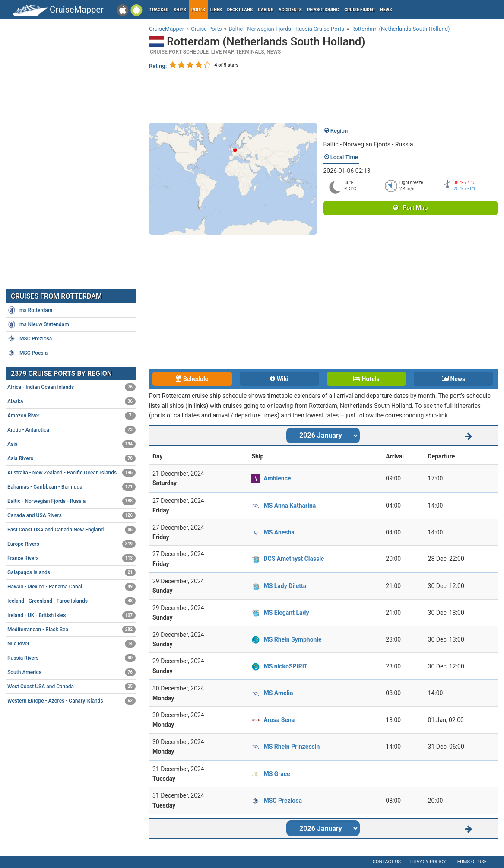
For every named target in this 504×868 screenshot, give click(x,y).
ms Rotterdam (30, 310)
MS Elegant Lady (286, 613)
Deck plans (240, 10)
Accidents (290, 10)
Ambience (277, 478)
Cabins (266, 10)
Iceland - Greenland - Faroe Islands (71, 601)
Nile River (71, 644)
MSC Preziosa (283, 801)
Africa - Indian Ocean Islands (71, 387)
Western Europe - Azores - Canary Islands (71, 701)
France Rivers (71, 558)
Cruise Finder (360, 10)
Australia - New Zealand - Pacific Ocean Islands (71, 473)
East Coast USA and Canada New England (71, 530)
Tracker (159, 10)
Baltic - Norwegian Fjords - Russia (368, 144)
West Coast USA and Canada (71, 687)
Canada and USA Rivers (71, 515)
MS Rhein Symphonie (292, 639)
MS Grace (277, 774)
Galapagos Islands (71, 572)
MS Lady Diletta (285, 586)
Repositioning (323, 10)
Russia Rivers (71, 658)
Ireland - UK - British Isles (71, 615)
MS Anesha (279, 532)
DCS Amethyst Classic (294, 559)
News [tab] (453, 379)
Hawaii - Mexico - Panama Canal (71, 587)
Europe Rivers (71, 544)
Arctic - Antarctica (71, 430)
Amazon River (71, 416)
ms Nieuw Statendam (38, 324)
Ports (198, 10)
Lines (216, 10)
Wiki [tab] (279, 379)
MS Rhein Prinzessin (292, 747)
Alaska (71, 401)
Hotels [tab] (366, 379)
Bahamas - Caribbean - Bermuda (71, 487)
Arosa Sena (279, 720)
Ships (180, 10)
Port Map (410, 208)
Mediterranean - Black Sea (71, 630)
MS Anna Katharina (290, 506)
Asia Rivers (71, 458)
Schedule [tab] (192, 379)
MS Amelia (278, 693)
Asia (71, 444)
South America (71, 672)
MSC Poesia (27, 353)
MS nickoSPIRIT (285, 666)
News (386, 10)
